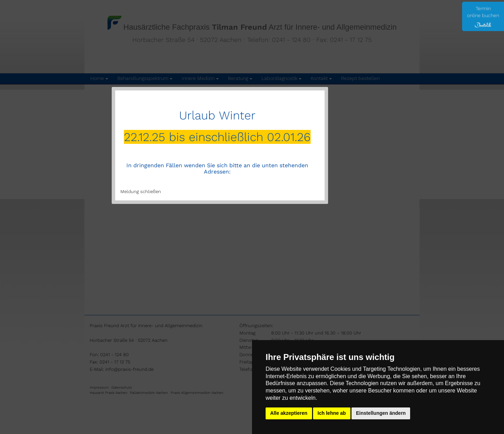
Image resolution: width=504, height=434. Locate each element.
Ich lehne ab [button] (332, 413)
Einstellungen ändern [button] (381, 413)
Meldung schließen (141, 192)
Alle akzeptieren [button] (289, 413)
